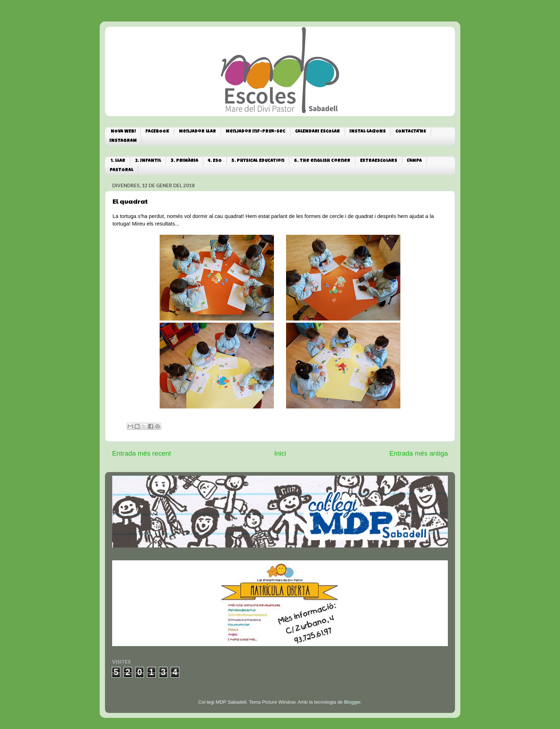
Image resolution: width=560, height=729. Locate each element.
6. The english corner (322, 161)
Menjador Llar (197, 132)
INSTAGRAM (123, 141)
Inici (280, 453)
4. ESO (215, 161)
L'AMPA (414, 161)
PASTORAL (121, 170)
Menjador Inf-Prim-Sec (256, 132)
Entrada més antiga (419, 453)
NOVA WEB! (123, 132)
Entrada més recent (142, 453)
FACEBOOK (157, 132)
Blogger (352, 702)
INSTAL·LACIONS (368, 132)
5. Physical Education (258, 161)
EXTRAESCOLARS (379, 161)
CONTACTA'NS (411, 132)
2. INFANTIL (148, 161)
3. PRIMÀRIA (184, 161)
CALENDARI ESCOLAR (317, 132)
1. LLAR (118, 161)
